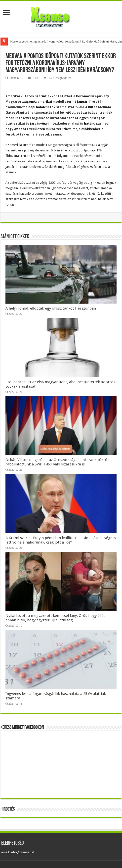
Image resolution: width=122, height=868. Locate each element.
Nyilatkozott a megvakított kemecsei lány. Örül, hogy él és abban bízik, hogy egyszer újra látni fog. (55, 618)
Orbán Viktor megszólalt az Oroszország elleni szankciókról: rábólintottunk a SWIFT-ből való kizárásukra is (57, 462)
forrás (10, 205)
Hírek (36, 78)
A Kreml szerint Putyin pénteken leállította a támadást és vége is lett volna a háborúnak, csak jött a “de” (61, 540)
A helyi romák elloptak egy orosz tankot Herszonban (51, 308)
